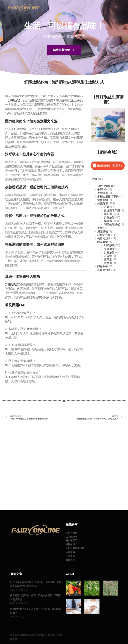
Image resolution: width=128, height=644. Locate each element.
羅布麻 (108, 214)
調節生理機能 (112, 224)
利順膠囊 (109, 245)
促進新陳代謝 (112, 210)
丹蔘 (107, 207)
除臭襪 (108, 263)
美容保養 (109, 249)
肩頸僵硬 (103, 231)
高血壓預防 (104, 270)
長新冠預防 (104, 238)
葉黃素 (108, 221)
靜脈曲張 (103, 266)
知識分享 (103, 203)
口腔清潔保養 (105, 186)
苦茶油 (108, 256)
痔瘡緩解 (103, 200)
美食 (100, 228)
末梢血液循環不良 (108, 196)
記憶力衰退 (104, 235)
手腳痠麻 (103, 193)
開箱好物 (103, 242)
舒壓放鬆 (14, 100)
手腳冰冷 (103, 189)
